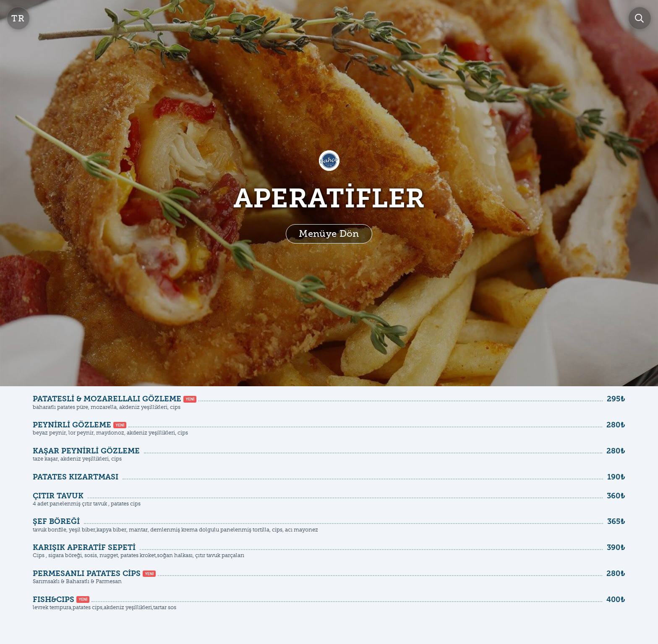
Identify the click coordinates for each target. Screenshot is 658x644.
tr (18, 18)
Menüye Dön (329, 234)
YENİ (190, 399)
